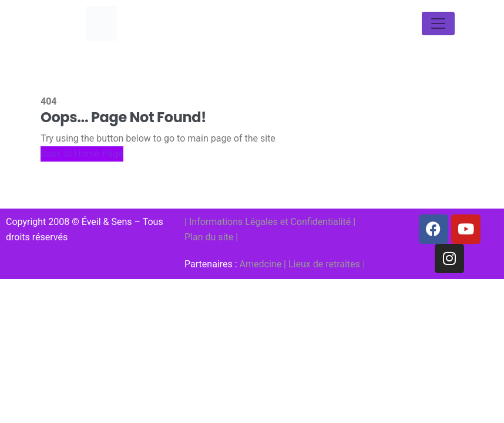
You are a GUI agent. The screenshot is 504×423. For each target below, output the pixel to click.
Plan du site (209, 237)
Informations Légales (233, 222)
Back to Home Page (82, 154)
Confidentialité (320, 222)
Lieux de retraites (324, 264)
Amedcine (261, 264)
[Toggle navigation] (438, 23)
